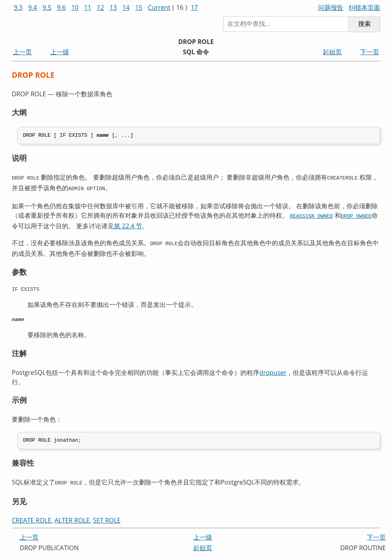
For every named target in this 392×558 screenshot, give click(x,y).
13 (113, 7)
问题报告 (331, 7)
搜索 (365, 24)
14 (126, 7)
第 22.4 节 (128, 225)
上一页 (22, 52)
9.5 (47, 7)
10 (75, 7)
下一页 (370, 52)
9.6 (61, 7)
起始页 (332, 52)
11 (88, 7)
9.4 (33, 7)
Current (159, 7)
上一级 (60, 52)
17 (194, 7)
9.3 (18, 7)
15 (139, 7)
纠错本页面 (365, 7)
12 (101, 7)
